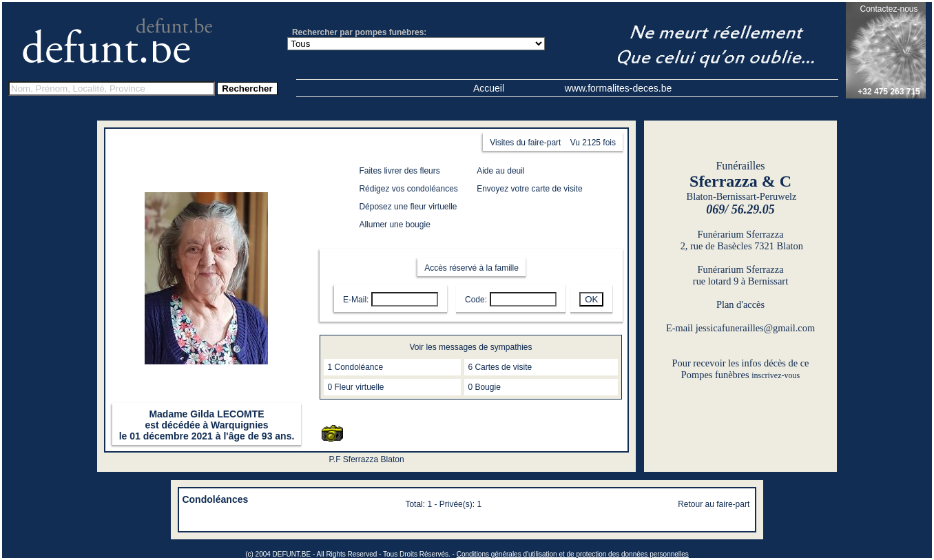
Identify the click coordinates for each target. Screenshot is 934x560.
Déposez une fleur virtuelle (408, 207)
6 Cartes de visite (500, 367)
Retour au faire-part (714, 504)
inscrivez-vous (776, 375)
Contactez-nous (889, 9)
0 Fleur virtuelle (355, 387)
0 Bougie (484, 387)
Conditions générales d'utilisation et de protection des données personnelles (573, 554)
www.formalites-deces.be (619, 88)
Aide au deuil (500, 171)
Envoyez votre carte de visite (529, 189)
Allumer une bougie (394, 225)
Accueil (489, 88)
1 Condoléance (355, 367)
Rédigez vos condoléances (408, 189)
